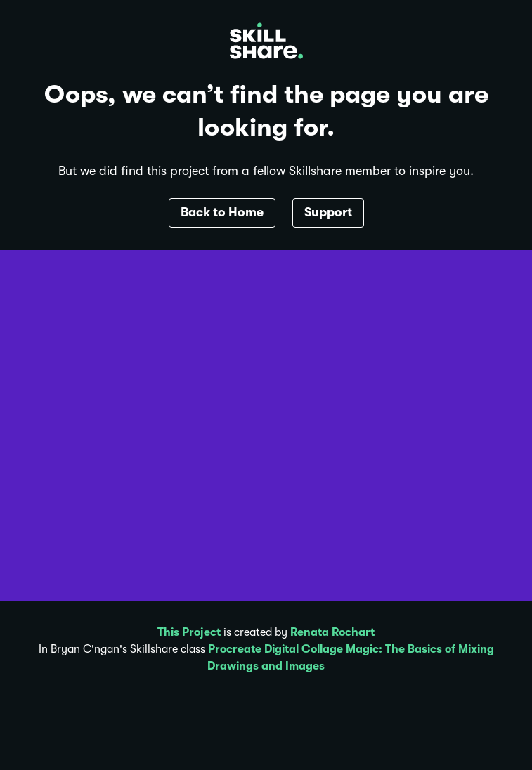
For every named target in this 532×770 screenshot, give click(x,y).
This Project (189, 632)
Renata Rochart (332, 632)
